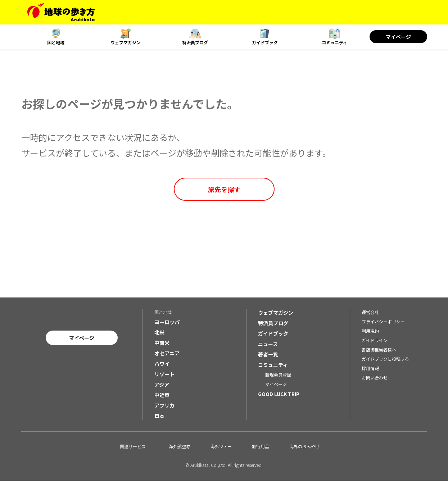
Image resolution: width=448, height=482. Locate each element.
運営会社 (370, 313)
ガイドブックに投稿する (385, 360)
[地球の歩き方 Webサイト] (61, 12)
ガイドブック (265, 42)
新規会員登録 (278, 376)
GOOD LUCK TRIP (279, 395)
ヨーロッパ (167, 323)
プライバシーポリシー (383, 322)
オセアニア (167, 354)
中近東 (162, 396)
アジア (162, 386)
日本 (159, 417)
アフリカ (164, 406)
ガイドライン (375, 341)
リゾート (164, 375)
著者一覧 (268, 355)
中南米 (162, 344)
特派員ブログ (195, 42)
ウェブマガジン (126, 42)
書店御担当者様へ (379, 351)
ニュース (268, 345)
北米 (159, 333)
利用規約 (370, 332)
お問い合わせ (375, 379)
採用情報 (370, 369)
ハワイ (162, 365)
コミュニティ (334, 42)
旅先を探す (224, 189)
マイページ (398, 37)
